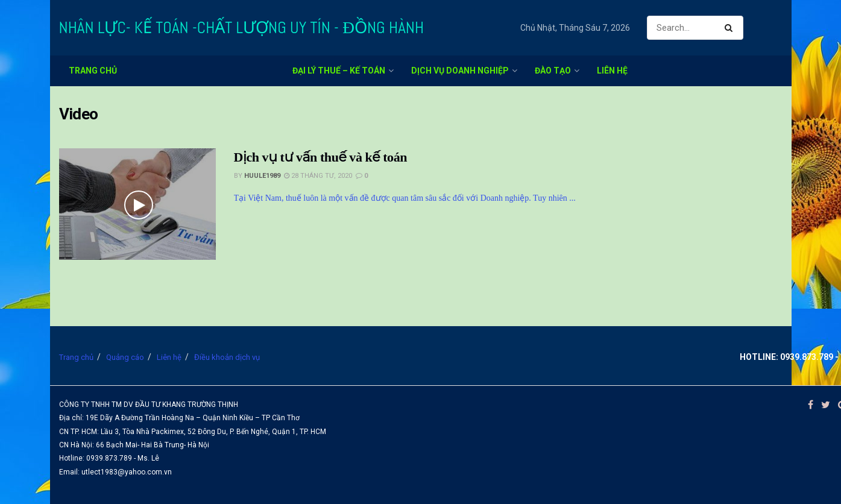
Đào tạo (553, 71)
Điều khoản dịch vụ (227, 357)
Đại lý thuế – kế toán (339, 71)
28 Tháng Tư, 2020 (318, 176)
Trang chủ (93, 71)
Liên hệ (612, 71)
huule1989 (262, 176)
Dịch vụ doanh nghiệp (460, 71)
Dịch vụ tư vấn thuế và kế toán (321, 157)
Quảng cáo (125, 357)
